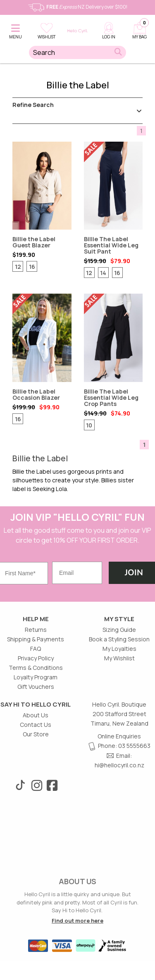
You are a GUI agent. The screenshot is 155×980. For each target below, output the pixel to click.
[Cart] (139, 29)
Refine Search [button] (77, 107)
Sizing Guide (119, 630)
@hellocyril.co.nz (122, 765)
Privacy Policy (36, 658)
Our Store (36, 734)
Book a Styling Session (119, 639)
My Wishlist (119, 658)
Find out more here (77, 921)
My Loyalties (119, 649)
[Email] (77, 573)
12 (18, 267)
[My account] (108, 29)
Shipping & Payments (36, 639)
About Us (36, 715)
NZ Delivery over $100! (78, 7)
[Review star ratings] (32, 282)
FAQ (36, 649)
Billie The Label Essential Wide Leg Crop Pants (113, 338)
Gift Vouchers (36, 687)
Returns (36, 630)
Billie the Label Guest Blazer (42, 186)
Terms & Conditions (36, 668)
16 (32, 267)
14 (103, 273)
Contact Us (36, 725)
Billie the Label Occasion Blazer (42, 338)
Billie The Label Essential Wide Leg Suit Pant (113, 186)
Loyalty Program (36, 677)
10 (89, 425)
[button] (15, 29)
